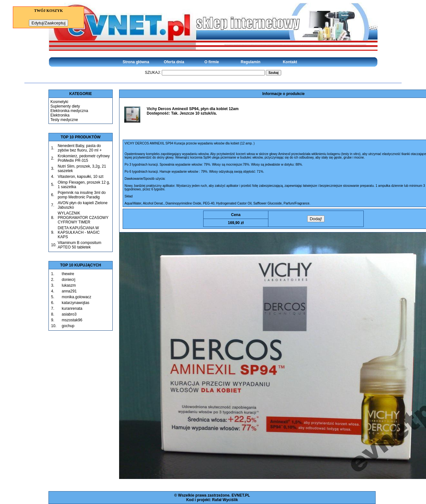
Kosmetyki (59, 102)
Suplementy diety (65, 106)
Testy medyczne (64, 120)
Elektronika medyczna (69, 111)
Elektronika (60, 115)
